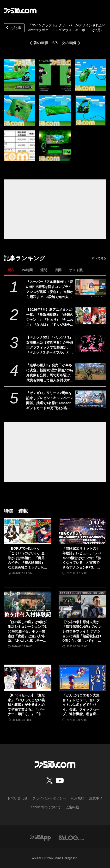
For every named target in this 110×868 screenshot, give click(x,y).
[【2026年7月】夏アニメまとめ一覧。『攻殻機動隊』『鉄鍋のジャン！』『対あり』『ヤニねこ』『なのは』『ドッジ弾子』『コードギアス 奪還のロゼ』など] (91, 316)
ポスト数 (76, 270)
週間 (44, 270)
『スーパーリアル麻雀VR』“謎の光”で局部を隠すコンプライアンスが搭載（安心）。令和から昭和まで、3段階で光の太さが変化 (50, 290)
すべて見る (99, 258)
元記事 (13, 28)
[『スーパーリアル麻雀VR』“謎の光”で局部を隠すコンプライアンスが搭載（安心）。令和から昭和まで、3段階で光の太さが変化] (91, 288)
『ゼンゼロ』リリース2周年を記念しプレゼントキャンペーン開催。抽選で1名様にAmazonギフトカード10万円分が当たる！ (50, 401)
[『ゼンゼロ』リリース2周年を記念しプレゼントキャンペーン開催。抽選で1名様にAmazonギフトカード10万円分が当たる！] (91, 399)
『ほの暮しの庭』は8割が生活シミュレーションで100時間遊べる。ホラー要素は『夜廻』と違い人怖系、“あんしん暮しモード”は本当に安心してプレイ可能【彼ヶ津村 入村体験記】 (27, 632)
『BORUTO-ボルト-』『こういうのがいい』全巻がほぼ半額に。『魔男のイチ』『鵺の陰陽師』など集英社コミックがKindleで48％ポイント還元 (27, 558)
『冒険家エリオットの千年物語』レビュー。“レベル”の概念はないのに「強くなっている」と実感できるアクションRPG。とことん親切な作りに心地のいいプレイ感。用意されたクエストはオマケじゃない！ (82, 558)
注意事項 (96, 798)
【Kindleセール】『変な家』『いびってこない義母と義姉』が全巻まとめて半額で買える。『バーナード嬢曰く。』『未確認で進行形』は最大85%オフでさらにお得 (26, 705)
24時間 (27, 270)
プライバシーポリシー (49, 798)
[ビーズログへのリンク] (71, 837)
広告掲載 (72, 807)
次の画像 (69, 43)
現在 (11, 270)
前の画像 (41, 43)
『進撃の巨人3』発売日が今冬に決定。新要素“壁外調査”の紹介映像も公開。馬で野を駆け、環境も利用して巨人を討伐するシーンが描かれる (50, 373)
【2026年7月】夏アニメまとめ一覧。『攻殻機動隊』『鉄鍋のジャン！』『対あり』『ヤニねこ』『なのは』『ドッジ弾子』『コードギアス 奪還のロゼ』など (50, 317)
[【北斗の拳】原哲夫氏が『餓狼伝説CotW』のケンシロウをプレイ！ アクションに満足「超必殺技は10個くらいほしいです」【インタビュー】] (82, 604)
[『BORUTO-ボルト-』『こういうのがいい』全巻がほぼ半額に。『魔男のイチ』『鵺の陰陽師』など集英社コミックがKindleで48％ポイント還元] (28, 531)
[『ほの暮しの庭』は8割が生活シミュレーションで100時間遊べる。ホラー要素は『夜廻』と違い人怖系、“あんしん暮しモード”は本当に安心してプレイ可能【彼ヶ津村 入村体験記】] (28, 604)
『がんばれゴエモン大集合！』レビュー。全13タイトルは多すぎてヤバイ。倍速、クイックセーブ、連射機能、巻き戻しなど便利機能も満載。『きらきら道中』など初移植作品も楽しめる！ (81, 705)
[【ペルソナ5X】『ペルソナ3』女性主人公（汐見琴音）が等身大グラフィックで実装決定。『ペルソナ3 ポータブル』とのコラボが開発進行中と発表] (91, 344)
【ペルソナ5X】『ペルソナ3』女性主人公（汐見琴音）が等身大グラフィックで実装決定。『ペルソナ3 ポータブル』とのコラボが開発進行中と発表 (50, 345)
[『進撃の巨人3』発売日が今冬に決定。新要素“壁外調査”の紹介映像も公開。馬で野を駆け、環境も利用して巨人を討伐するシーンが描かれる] (91, 371)
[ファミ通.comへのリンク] (20, 11)
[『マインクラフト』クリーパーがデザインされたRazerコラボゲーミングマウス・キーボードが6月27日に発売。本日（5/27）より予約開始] (20, 75)
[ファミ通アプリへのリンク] (40, 837)
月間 (58, 270)
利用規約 (78, 798)
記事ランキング (25, 258)
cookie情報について (46, 807)
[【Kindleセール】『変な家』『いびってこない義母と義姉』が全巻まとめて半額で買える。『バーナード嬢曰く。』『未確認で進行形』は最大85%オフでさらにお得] (28, 678)
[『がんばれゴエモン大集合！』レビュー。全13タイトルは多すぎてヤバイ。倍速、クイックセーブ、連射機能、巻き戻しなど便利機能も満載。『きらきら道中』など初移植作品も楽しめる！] (82, 678)
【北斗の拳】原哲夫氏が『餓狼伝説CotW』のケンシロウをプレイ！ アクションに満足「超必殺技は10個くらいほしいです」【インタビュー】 (82, 632)
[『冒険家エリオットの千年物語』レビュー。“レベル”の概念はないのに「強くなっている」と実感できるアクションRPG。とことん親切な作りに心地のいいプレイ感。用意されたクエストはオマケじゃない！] (82, 531)
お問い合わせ (18, 798)
